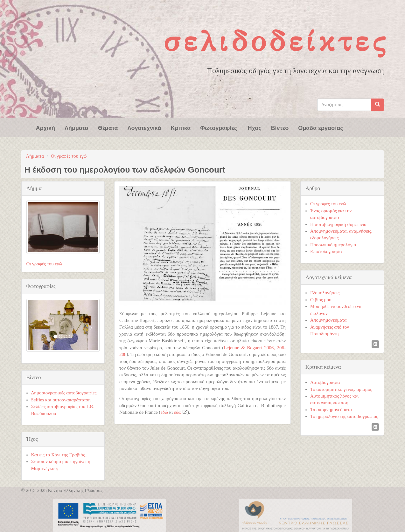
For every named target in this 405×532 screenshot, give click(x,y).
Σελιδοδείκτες (276, 41)
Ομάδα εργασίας (321, 127)
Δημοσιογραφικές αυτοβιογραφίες (64, 393)
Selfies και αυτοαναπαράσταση (61, 400)
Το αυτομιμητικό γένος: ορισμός (341, 389)
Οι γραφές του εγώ (69, 156)
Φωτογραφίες (219, 127)
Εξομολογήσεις (325, 293)
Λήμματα (77, 127)
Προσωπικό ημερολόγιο (333, 245)
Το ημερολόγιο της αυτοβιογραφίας (344, 416)
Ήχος (254, 127)
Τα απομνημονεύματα (331, 410)
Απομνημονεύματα (328, 320)
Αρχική (46, 127)
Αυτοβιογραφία (325, 382)
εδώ (164, 412)
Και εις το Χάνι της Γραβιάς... (60, 455)
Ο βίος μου (321, 300)
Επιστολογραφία (326, 251)
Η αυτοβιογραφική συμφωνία (338, 224)
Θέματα (108, 127)
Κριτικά (181, 127)
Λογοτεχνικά (144, 127)
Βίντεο (280, 127)
